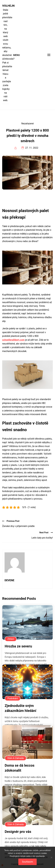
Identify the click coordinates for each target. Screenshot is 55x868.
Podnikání (13, 698)
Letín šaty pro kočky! (42, 538)
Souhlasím (27, 862)
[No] (51, 857)
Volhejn (5, 6)
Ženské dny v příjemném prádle (18, 526)
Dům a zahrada (16, 758)
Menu (16, 55)
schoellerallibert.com (13, 340)
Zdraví (11, 639)
